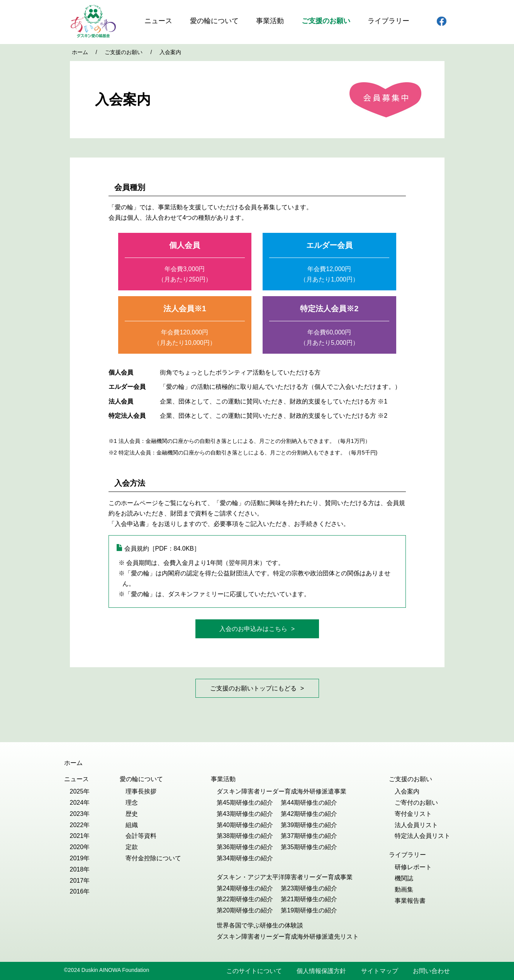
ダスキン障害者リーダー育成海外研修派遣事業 (282, 791)
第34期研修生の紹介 (245, 858)
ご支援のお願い (326, 21)
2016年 (80, 891)
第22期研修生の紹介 (245, 899)
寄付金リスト (413, 814)
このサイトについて (254, 971)
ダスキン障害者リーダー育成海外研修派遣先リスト (288, 937)
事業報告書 (410, 901)
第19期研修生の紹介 (309, 910)
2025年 (80, 791)
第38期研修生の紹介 (245, 836)
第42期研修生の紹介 (309, 814)
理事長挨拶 (141, 791)
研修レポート (413, 867)
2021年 (80, 836)
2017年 (80, 881)
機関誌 (404, 878)
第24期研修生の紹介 (245, 888)
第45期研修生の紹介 (245, 803)
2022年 (80, 825)
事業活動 (270, 21)
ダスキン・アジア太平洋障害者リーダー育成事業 (285, 877)
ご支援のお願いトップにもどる (253, 688)
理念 (132, 803)
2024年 (80, 803)
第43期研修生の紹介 (245, 814)
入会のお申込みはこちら (253, 629)
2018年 (80, 869)
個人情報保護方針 (321, 971)
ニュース (158, 21)
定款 (132, 847)
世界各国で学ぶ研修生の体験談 (260, 925)
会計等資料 (141, 836)
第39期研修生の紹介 (309, 825)
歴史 (132, 814)
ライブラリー (388, 21)
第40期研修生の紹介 (245, 825)
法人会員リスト (416, 825)
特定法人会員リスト (422, 836)
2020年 (80, 847)
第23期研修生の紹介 (309, 888)
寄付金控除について (153, 858)
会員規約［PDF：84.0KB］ (162, 548)
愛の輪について (214, 21)
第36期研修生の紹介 (245, 847)
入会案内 (407, 791)
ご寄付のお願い (416, 803)
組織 (132, 825)
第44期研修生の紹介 (309, 803)
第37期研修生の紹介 (309, 836)
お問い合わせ (431, 971)
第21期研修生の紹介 (309, 899)
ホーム (80, 52)
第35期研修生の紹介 (309, 847)
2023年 (80, 814)
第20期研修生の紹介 (245, 910)
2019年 (80, 858)
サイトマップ (380, 971)
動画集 (404, 889)
